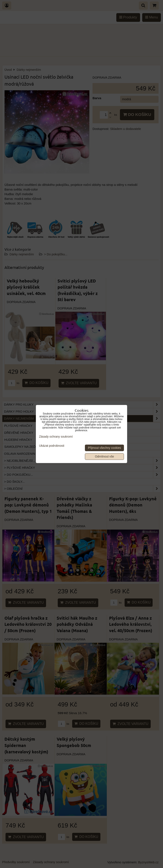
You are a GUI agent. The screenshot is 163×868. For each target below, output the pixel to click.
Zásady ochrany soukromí (56, 437)
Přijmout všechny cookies (104, 448)
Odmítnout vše (104, 457)
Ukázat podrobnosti (52, 446)
